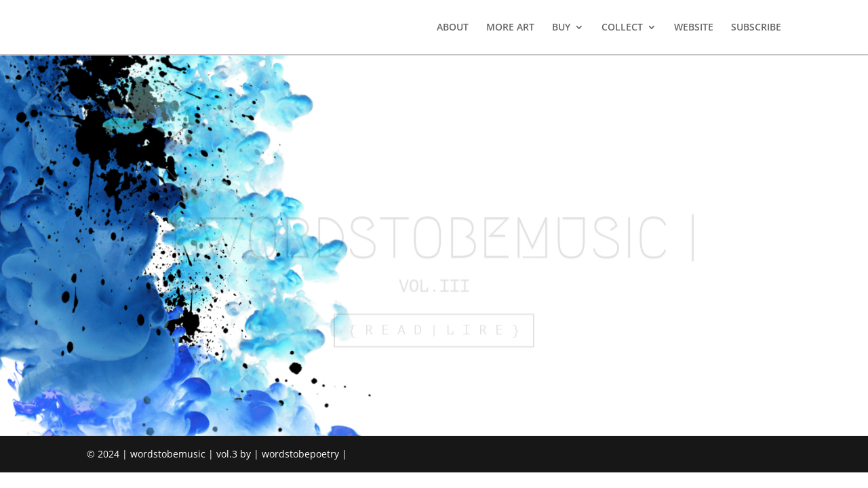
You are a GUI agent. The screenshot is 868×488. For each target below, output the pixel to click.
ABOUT (453, 28)
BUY (561, 28)
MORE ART (510, 28)
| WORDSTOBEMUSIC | (434, 242)
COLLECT (622, 28)
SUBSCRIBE (756, 28)
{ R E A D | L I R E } (434, 333)
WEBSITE (694, 28)
